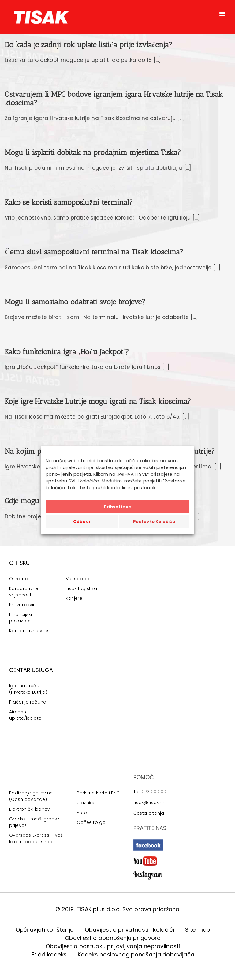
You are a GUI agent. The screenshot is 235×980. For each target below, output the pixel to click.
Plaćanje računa (28, 702)
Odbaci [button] (82, 522)
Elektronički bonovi (30, 809)
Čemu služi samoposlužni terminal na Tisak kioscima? (94, 252)
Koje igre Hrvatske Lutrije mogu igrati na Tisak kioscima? (98, 401)
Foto (82, 813)
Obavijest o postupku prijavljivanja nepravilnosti (113, 946)
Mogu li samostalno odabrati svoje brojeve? (75, 302)
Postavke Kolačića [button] (154, 522)
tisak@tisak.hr (149, 802)
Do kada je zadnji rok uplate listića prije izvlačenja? (88, 45)
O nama (19, 579)
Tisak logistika (82, 588)
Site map (198, 930)
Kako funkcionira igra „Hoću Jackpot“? (67, 352)
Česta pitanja (149, 813)
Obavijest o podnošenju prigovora (113, 938)
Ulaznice (86, 803)
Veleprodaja (80, 579)
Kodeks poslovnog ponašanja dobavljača (136, 954)
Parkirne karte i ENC (98, 793)
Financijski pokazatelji (21, 618)
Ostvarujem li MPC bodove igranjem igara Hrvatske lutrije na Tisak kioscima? (114, 98)
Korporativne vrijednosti (24, 592)
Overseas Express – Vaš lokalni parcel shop (36, 838)
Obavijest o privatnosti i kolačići (130, 930)
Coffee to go (91, 822)
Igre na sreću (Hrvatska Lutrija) (28, 689)
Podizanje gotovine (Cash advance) (31, 796)
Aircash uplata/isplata (25, 715)
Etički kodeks (49, 954)
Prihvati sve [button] (118, 507)
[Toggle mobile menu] (223, 14)
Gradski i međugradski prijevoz (35, 822)
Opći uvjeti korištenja (45, 930)
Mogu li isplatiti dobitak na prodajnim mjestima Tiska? (93, 152)
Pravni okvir (22, 605)
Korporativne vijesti (31, 631)
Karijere (74, 598)
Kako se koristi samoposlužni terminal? (69, 202)
